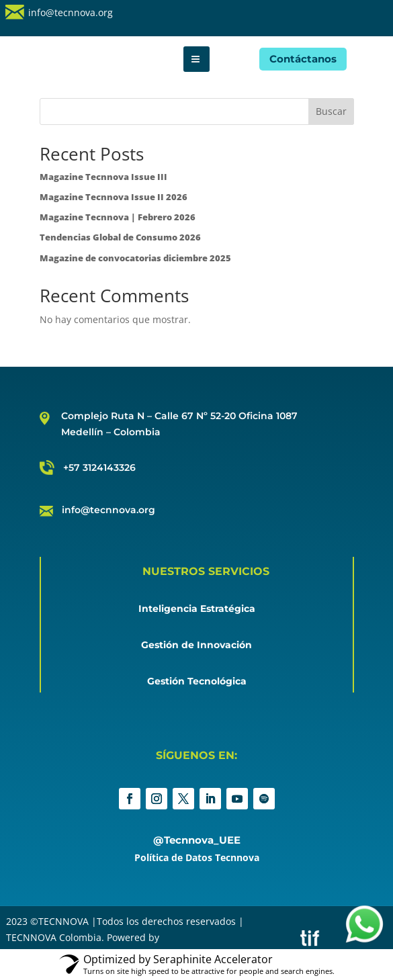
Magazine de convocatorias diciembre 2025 (135, 258)
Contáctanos (303, 59)
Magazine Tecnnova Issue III (103, 177)
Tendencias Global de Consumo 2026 (120, 237)
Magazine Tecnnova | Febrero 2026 (118, 217)
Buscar (331, 111)
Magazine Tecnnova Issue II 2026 (114, 197)
